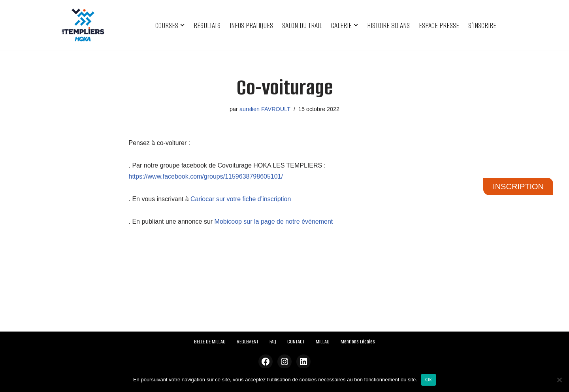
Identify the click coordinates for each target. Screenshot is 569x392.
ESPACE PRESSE (439, 25)
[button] (182, 25)
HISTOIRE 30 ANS (388, 25)
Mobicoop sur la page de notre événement (274, 221)
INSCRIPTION (518, 187)
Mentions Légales (358, 342)
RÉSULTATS (207, 25)
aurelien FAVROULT (265, 109)
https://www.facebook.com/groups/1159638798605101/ (206, 176)
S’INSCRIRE (482, 25)
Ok (429, 380)
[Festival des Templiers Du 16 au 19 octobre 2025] (83, 25)
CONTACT (296, 342)
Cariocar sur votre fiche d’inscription (241, 199)
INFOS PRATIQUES (251, 25)
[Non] (559, 380)
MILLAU (323, 342)
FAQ (273, 342)
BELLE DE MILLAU (210, 342)
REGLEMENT (248, 342)
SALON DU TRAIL (302, 25)
